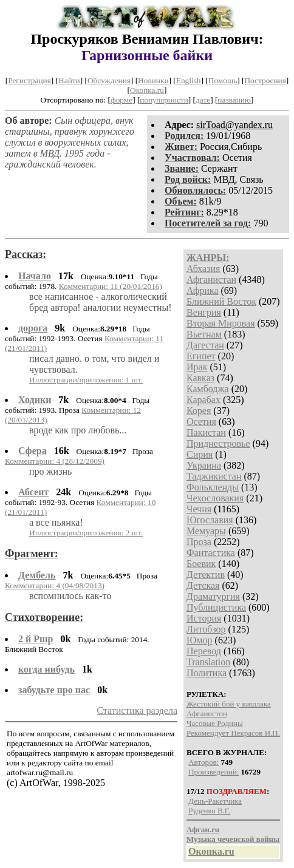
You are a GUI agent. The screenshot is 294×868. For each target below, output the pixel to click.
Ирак (197, 367)
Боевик (201, 564)
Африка (203, 290)
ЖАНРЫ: (208, 258)
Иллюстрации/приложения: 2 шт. (86, 533)
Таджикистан (214, 476)
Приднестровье (218, 443)
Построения (265, 80)
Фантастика (211, 553)
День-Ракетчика (215, 801)
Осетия (201, 422)
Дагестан (205, 345)
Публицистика (216, 607)
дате (203, 100)
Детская (203, 585)
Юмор (200, 640)
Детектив (206, 575)
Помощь (223, 80)
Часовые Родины (215, 723)
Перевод (204, 651)
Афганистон (207, 714)
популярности (164, 100)
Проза (199, 542)
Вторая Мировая (221, 323)
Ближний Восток (221, 301)
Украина (204, 465)
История (204, 618)
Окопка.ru (147, 90)
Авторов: (203, 762)
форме (121, 100)
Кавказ (200, 378)
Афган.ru (203, 829)
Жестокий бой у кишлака (229, 704)
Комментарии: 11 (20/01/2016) (111, 286)
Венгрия (204, 312)
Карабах (203, 400)
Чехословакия (215, 498)
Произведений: (214, 772)
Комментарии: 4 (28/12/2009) (55, 461)
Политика (207, 673)
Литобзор (206, 629)
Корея (199, 411)
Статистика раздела (137, 710)
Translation (208, 662)
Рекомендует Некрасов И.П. (233, 733)
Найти (69, 80)
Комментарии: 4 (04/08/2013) (55, 585)
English (189, 80)
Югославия (210, 520)
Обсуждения (109, 80)
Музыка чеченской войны (233, 839)
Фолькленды (213, 487)
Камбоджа (208, 389)
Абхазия (203, 269)
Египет (201, 356)
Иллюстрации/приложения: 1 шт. (86, 380)
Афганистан (211, 280)
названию (234, 100)
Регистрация (29, 80)
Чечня (199, 509)
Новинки (153, 80)
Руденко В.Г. (209, 811)
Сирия (200, 454)
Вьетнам (204, 334)
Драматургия (213, 596)
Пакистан (206, 432)
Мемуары (206, 531)
